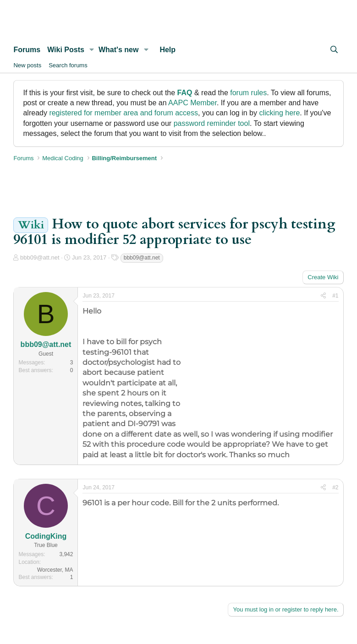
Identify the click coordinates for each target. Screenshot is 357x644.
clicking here (279, 113)
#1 (335, 296)
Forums (27, 50)
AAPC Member (192, 103)
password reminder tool (212, 123)
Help (168, 50)
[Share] (323, 296)
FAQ (185, 93)
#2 (335, 487)
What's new (118, 50)
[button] (92, 50)
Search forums (68, 65)
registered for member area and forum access (124, 113)
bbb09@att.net (40, 257)
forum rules (248, 93)
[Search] (334, 50)
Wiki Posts (66, 50)
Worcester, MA (55, 570)
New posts (27, 65)
